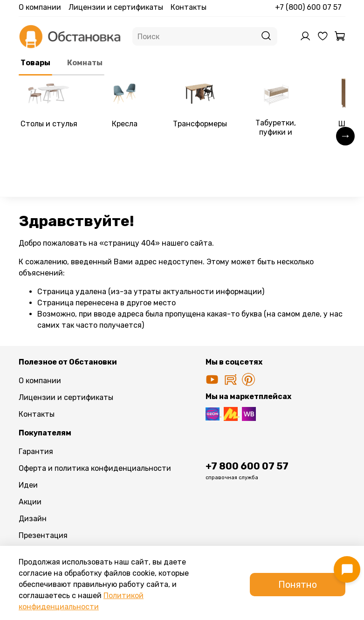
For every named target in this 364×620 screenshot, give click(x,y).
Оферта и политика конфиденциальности (95, 468)
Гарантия (36, 451)
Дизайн (33, 519)
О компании (40, 7)
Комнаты (85, 63)
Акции (30, 502)
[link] (49, 104)
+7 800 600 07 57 (247, 466)
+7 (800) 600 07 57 (308, 7)
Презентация (43, 535)
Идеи (28, 485)
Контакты (189, 7)
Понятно (298, 585)
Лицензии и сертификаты (116, 7)
